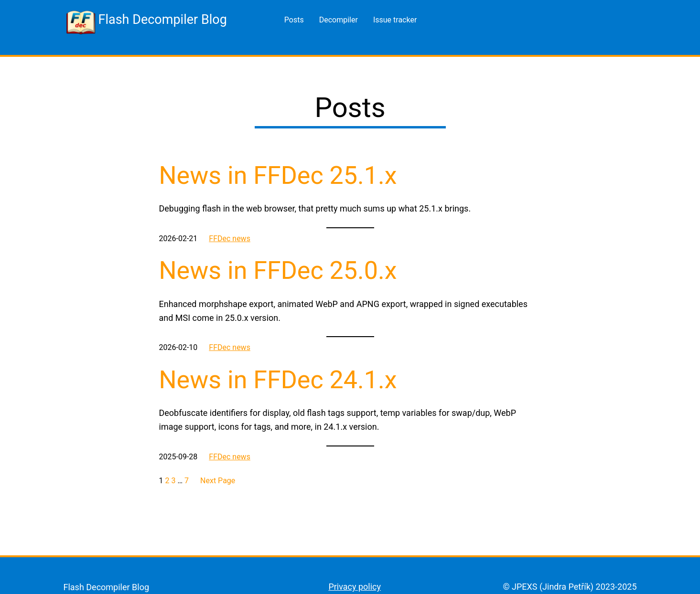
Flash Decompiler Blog (163, 20)
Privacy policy (355, 587)
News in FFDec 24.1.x (278, 380)
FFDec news (230, 239)
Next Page (218, 481)
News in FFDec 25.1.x (278, 175)
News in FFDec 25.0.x (278, 270)
